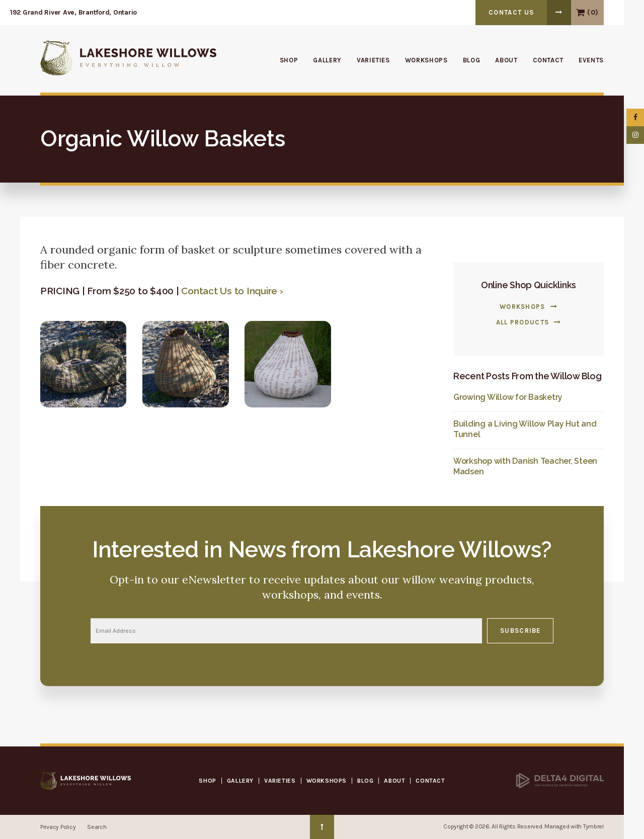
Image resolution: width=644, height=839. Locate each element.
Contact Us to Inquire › (232, 291)
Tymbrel (593, 826)
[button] (83, 363)
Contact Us (511, 12)
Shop (289, 60)
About (506, 60)
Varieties (373, 60)
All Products (523, 322)
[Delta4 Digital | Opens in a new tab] (560, 780)
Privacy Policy (58, 827)
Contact (548, 60)
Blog (472, 60)
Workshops (426, 60)
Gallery (327, 60)
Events (591, 60)
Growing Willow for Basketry (508, 397)
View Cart (580, 13)
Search (97, 827)
